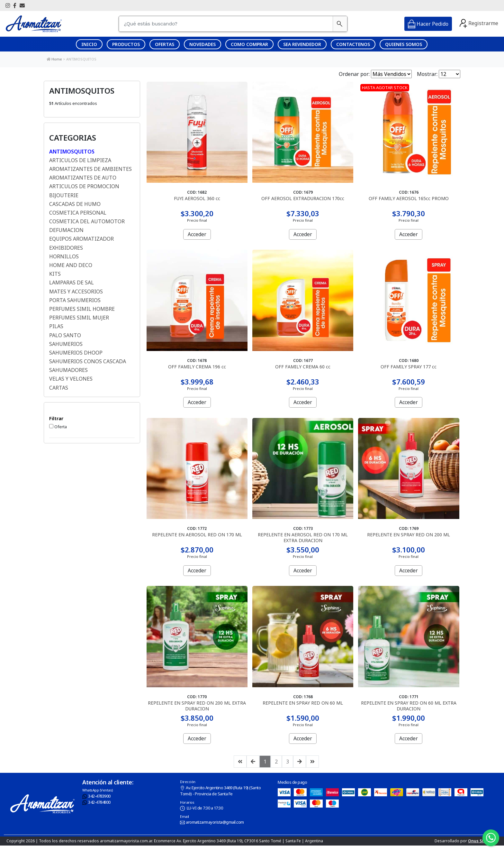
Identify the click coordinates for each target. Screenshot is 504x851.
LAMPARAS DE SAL (72, 282)
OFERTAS (165, 44)
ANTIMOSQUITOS (81, 59)
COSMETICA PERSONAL (78, 213)
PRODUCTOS (126, 44)
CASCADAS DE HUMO (75, 204)
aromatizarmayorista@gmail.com (212, 828)
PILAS (56, 326)
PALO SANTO (65, 335)
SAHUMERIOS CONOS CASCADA (88, 361)
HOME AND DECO (71, 265)
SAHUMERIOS (66, 344)
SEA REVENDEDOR (302, 44)
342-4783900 (96, 801)
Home (57, 59)
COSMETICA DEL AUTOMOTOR (87, 221)
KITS (55, 274)
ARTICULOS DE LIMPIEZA (80, 160)
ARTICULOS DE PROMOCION (84, 186)
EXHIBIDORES (66, 248)
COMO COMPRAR (249, 44)
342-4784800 (96, 808)
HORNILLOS (64, 256)
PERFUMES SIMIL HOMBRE (82, 309)
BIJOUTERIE (64, 195)
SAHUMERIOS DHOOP (76, 353)
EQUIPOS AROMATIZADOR (81, 239)
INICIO (89, 44)
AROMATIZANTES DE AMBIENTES (90, 169)
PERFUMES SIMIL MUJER (79, 318)
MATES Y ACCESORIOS (76, 291)
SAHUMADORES (68, 370)
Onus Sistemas (483, 846)
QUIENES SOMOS (404, 44)
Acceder (197, 234)
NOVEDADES (203, 44)
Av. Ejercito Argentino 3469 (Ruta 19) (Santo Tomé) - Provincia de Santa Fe (220, 796)
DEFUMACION (66, 230)
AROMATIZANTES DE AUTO (83, 178)
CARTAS (59, 388)
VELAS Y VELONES (71, 379)
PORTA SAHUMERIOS (75, 300)
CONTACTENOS (353, 44)
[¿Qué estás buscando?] (226, 24)
